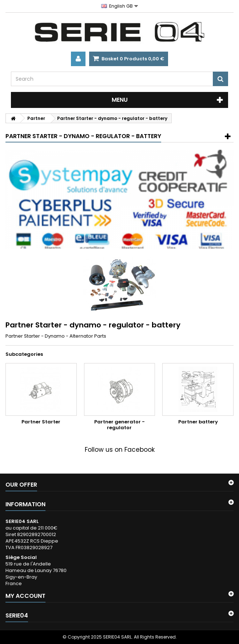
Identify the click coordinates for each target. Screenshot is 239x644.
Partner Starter (41, 422)
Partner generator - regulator (119, 425)
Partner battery (198, 422)
